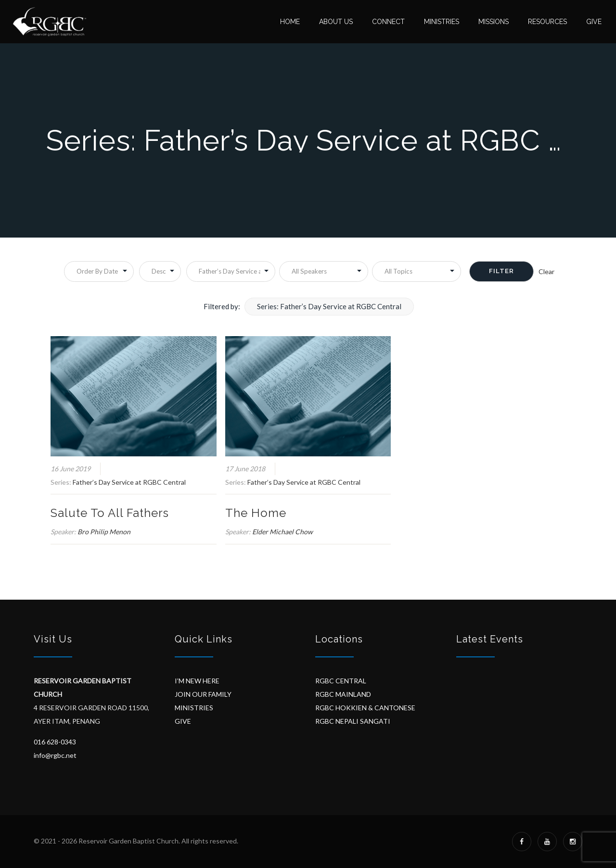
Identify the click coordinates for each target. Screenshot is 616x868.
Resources (547, 22)
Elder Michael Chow (282, 532)
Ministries (442, 22)
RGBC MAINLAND (343, 694)
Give (594, 22)
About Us (336, 22)
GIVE (183, 721)
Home (290, 22)
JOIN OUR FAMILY (203, 694)
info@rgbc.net (55, 755)
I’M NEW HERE (197, 681)
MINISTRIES (194, 708)
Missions (494, 22)
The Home (256, 513)
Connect (388, 22)
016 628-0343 (55, 742)
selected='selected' (231, 271)
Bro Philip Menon (104, 532)
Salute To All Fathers (110, 513)
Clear (546, 271)
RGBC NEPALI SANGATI (353, 721)
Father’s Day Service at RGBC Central (129, 482)
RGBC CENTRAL (341, 681)
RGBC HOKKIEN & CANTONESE (365, 708)
